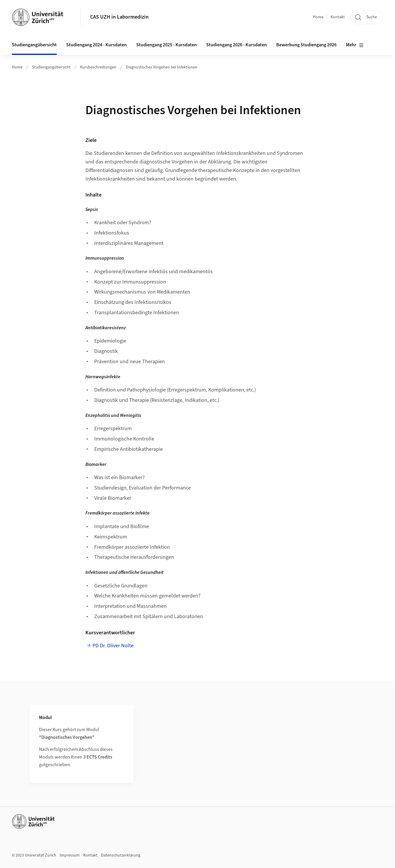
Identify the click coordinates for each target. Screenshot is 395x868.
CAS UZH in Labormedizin (119, 17)
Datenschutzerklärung (121, 855)
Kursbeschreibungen (98, 67)
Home (318, 17)
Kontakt (338, 17)
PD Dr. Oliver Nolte (113, 646)
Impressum (70, 855)
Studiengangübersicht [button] (34, 45)
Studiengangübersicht (51, 67)
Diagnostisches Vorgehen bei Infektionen (162, 67)
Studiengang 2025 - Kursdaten (166, 45)
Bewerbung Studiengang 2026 (306, 45)
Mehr (355, 45)
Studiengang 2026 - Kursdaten (236, 45)
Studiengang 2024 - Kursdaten (96, 45)
